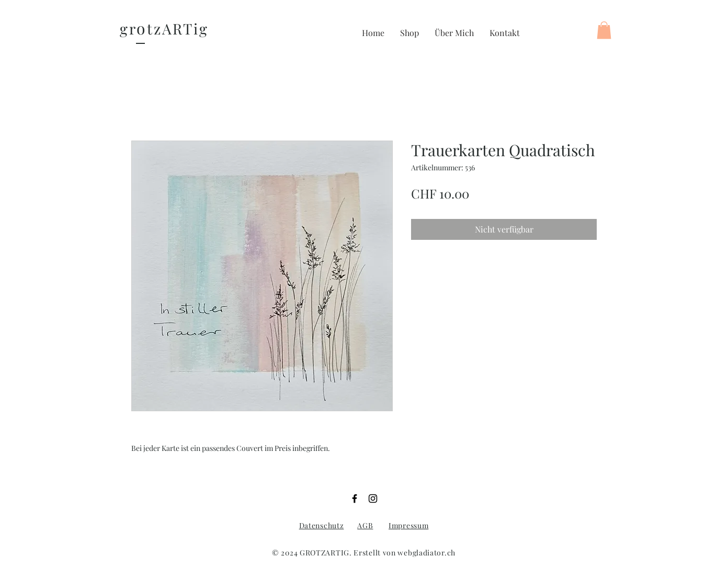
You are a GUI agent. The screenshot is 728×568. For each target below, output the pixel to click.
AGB (365, 525)
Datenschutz (322, 525)
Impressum (408, 525)
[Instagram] (373, 499)
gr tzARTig (164, 28)
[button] (409, 33)
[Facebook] (355, 499)
